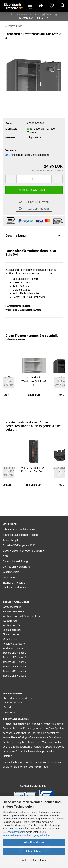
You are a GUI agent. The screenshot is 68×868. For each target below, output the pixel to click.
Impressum (9, 577)
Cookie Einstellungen (14, 588)
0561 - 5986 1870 (39, 18)
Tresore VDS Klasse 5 (15, 676)
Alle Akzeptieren (34, 842)
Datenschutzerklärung (14, 832)
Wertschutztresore (13, 648)
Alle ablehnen (34, 851)
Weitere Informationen (34, 861)
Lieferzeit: (11, 129)
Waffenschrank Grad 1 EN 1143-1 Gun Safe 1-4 (34, 471)
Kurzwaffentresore (13, 611)
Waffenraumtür (11, 625)
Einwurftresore (11, 634)
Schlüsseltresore (12, 630)
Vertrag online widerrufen (17, 567)
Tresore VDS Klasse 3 (15, 667)
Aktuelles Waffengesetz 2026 (19, 545)
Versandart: (12, 150)
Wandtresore (10, 621)
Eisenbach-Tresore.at (15, 583)
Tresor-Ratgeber (12, 540)
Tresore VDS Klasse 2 (15, 662)
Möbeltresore (10, 639)
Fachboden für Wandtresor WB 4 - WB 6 (34, 381)
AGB (5, 556)
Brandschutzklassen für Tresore (21, 535)
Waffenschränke (12, 607)
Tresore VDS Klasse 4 (15, 671)
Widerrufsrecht (11, 572)
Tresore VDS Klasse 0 (15, 653)
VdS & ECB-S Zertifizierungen (19, 530)
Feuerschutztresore (14, 644)
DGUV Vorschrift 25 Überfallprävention (24, 551)
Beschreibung (16, 235)
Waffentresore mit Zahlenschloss (21, 616)
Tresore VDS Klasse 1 (15, 657)
